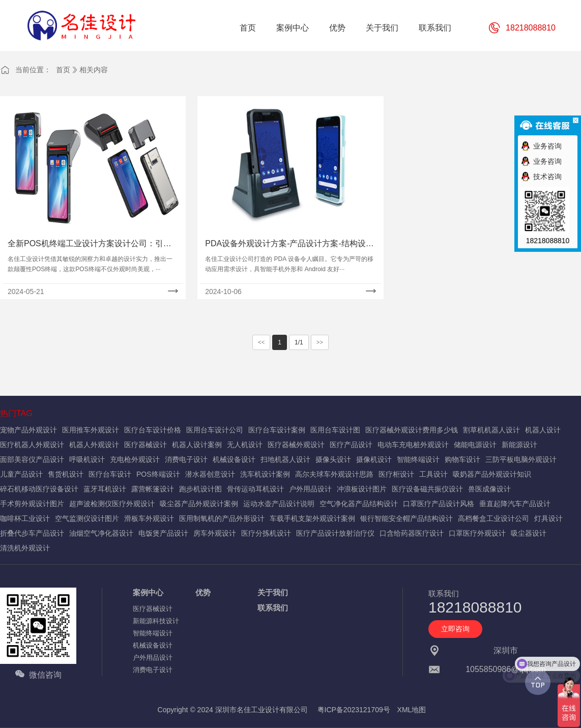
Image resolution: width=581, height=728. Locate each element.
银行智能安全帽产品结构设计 (406, 518)
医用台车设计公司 (215, 430)
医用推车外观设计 (91, 430)
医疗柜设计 (396, 474)
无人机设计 (245, 445)
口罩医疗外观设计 (477, 533)
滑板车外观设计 (149, 518)
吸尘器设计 (529, 533)
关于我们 (273, 592)
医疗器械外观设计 (296, 445)
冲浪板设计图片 (362, 489)
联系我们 (273, 608)
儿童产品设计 (21, 474)
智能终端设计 (418, 459)
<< (262, 342)
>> (320, 342)
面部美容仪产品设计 (32, 459)
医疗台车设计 (110, 474)
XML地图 (412, 710)
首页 (63, 70)
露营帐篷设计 (153, 489)
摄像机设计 (374, 459)
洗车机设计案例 (265, 474)
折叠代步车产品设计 (32, 533)
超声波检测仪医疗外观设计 (112, 504)
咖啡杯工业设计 (25, 518)
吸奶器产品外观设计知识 (492, 474)
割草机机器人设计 (491, 430)
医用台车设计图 (335, 430)
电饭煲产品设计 (163, 533)
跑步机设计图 (200, 489)
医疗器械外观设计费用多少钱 (412, 430)
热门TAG (16, 413)
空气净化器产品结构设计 (359, 504)
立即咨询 (455, 629)
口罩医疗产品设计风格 (439, 504)
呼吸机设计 (87, 459)
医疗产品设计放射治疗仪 (335, 533)
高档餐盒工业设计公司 (493, 518)
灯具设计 (548, 518)
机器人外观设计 (94, 445)
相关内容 (94, 70)
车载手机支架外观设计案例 (312, 518)
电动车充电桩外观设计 (413, 445)
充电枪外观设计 (135, 459)
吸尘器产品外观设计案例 (199, 504)
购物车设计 (462, 459)
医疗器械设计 (146, 445)
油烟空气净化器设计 (101, 533)
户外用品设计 (310, 489)
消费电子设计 (186, 459)
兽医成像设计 (489, 489)
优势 (203, 592)
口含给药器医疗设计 (412, 533)
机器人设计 (543, 430)
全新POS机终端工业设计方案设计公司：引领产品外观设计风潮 (90, 244)
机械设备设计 (234, 459)
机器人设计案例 (197, 445)
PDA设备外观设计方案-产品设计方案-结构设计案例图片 (289, 244)
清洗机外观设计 (25, 548)
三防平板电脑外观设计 (521, 459)
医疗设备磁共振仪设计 (427, 489)
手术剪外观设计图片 (32, 504)
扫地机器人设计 (285, 459)
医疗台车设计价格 (153, 430)
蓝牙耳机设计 (105, 489)
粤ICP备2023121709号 (354, 710)
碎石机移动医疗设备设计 (39, 489)
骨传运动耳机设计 (255, 489)
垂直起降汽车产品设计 (515, 504)
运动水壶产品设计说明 (279, 504)
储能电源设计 (475, 445)
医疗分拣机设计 (266, 533)
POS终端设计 (158, 474)
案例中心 (148, 592)
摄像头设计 (333, 459)
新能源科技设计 (156, 621)
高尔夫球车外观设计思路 (334, 474)
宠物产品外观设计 (28, 430)
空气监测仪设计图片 (87, 518)
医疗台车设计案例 (277, 430)
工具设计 (433, 474)
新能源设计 (519, 445)
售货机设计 (66, 474)
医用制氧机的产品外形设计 (222, 518)
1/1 (299, 342)
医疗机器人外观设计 (32, 445)
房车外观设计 (215, 533)
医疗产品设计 (351, 445)
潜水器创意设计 (210, 474)
